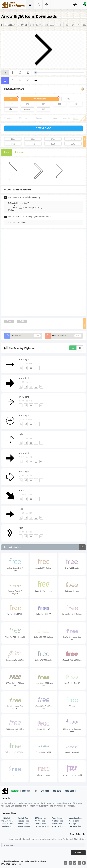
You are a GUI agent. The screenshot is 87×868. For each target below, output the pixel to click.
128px (73, 139)
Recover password (42, 826)
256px (13, 144)
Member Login (7, 826)
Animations (20, 152)
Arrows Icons (40, 821)
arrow (21, 490)
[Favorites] (31, 368)
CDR (43, 104)
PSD (60, 104)
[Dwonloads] (36, 368)
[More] (41, 368)
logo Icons (57, 791)
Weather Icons (57, 821)
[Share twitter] (72, 25)
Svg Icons (13, 5)
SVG (11, 99)
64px (53, 139)
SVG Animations (40, 99)
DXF (76, 104)
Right (22, 321)
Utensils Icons (41, 824)
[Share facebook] (61, 25)
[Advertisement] (43, 273)
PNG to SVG (6, 818)
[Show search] (38, 5)
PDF (11, 104)
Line (11, 109)
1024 (53, 144)
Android (27, 109)
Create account (24, 826)
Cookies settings (75, 826)
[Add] (21, 368)
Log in (74, 5)
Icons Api (72, 824)
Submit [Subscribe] (78, 853)
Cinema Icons (23, 824)
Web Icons (45, 791)
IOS (43, 109)
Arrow (9, 321)
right (21, 434)
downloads (44, 128)
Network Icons (7, 824)
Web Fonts (15, 791)
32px (33, 139)
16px (13, 139)
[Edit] (26, 368)
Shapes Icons (57, 824)
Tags (36, 791)
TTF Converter (40, 818)
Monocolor (10, 25)
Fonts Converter (58, 818)
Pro (36, 81)
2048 (73, 144)
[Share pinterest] (78, 25)
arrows (24, 25)
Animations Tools (75, 818)
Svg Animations (7, 821)
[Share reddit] (66, 25)
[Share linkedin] (83, 25)
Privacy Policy (57, 826)
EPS (27, 104)
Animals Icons (24, 821)
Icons (7, 152)
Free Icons (26, 791)
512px (33, 144)
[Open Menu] (47, 5)
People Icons (74, 821)
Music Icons (69, 791)
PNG (68, 99)
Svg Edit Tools (24, 818)
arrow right (24, 360)
